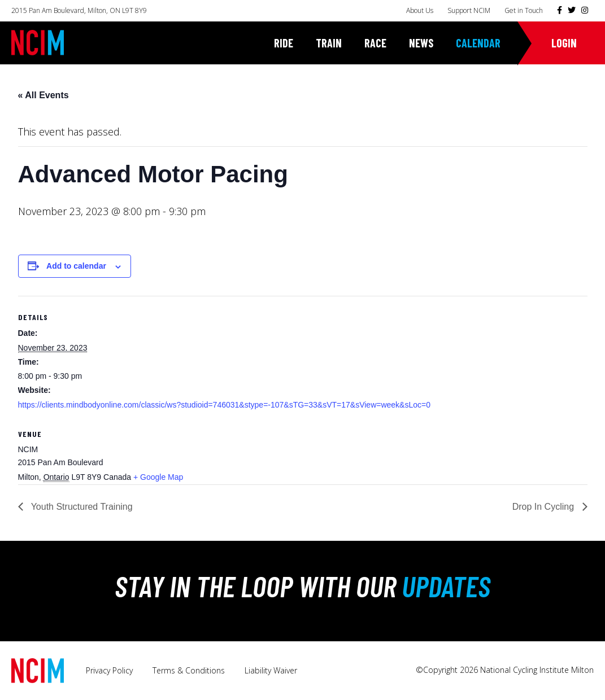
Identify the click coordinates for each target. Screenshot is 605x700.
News (421, 43)
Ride (284, 43)
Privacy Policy (109, 670)
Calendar (478, 43)
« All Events (43, 95)
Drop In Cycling (545, 507)
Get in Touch (524, 10)
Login (564, 43)
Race (375, 43)
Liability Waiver (271, 670)
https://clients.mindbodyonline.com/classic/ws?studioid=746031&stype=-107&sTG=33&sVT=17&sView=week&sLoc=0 (225, 405)
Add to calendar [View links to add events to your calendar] (76, 266)
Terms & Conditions (189, 670)
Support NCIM (469, 10)
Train (329, 43)
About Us (420, 10)
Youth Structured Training (81, 507)
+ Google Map (158, 477)
